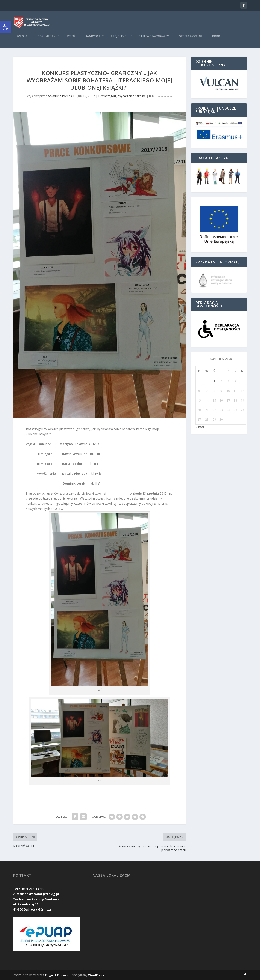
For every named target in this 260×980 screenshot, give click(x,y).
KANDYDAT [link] (93, 36)
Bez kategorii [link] (107, 96)
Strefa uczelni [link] (190, 36)
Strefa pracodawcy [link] (154, 36)
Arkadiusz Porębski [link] (61, 96)
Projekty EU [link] (120, 36)
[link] (6, 27)
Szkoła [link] (22, 36)
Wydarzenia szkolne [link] (132, 96)
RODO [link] (216, 36)
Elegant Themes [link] (57, 975)
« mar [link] (200, 427)
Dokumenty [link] (46, 36)
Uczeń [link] (70, 36)
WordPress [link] (96, 975)
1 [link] (214, 381)
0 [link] (152, 96)
